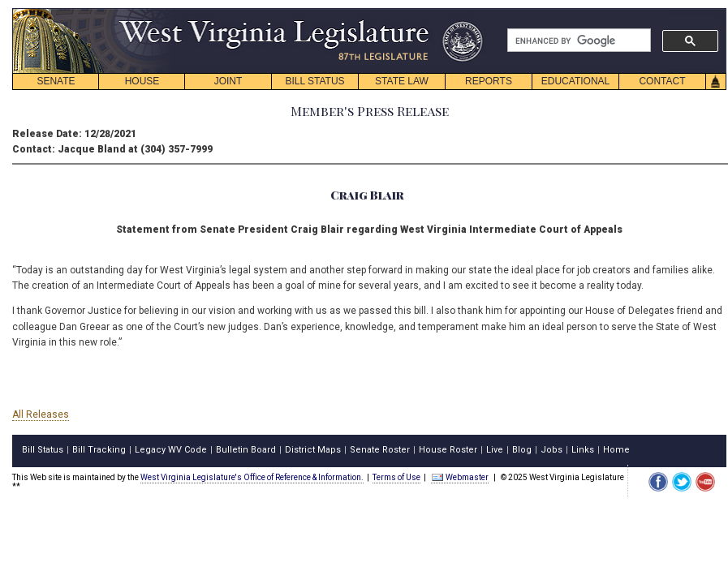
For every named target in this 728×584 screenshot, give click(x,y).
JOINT (228, 81)
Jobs (551, 450)
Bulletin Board (246, 450)
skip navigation (471, 13)
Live (495, 450)
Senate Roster (380, 450)
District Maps (313, 450)
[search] (577, 41)
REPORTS (489, 81)
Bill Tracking (99, 450)
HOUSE (142, 81)
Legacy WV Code (171, 450)
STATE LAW (402, 81)
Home (616, 450)
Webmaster (460, 477)
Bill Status (43, 450)
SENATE (56, 81)
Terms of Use (396, 477)
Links (583, 450)
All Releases (41, 414)
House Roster (448, 450)
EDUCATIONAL (575, 81)
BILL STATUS (314, 81)
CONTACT (662, 81)
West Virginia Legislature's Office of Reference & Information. (252, 477)
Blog (522, 450)
